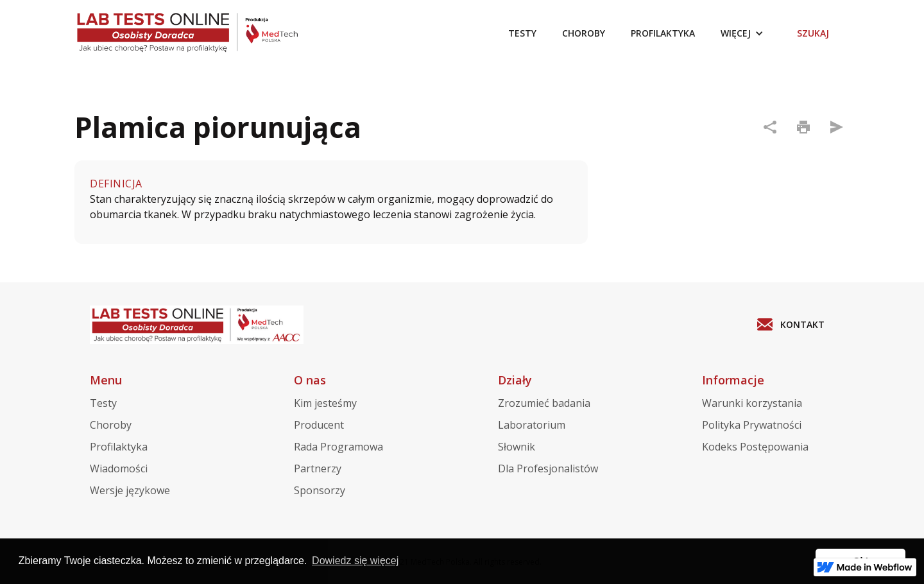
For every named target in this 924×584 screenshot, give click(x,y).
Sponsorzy (320, 490)
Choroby (111, 425)
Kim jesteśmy (325, 403)
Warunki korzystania (752, 403)
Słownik (517, 447)
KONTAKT (802, 324)
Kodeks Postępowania (755, 447)
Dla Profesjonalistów (548, 468)
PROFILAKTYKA (663, 33)
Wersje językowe (130, 490)
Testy (103, 403)
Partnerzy (318, 468)
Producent (319, 425)
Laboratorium (532, 425)
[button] (742, 33)
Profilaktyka (119, 447)
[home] (199, 33)
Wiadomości (119, 468)
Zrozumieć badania (544, 403)
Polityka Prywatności (752, 425)
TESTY (522, 33)
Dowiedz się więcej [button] (355, 561)
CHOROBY (584, 33)
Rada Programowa (338, 447)
